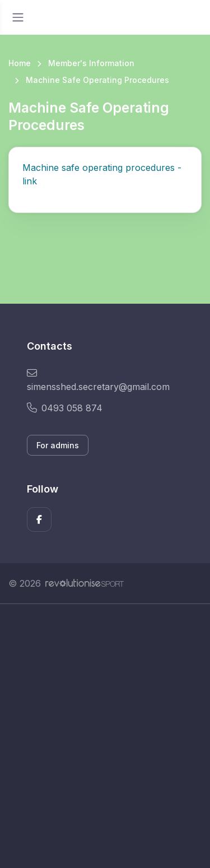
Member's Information (91, 63)
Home (20, 63)
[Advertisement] (105, 736)
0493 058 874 (65, 408)
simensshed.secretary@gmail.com (98, 380)
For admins (58, 445)
